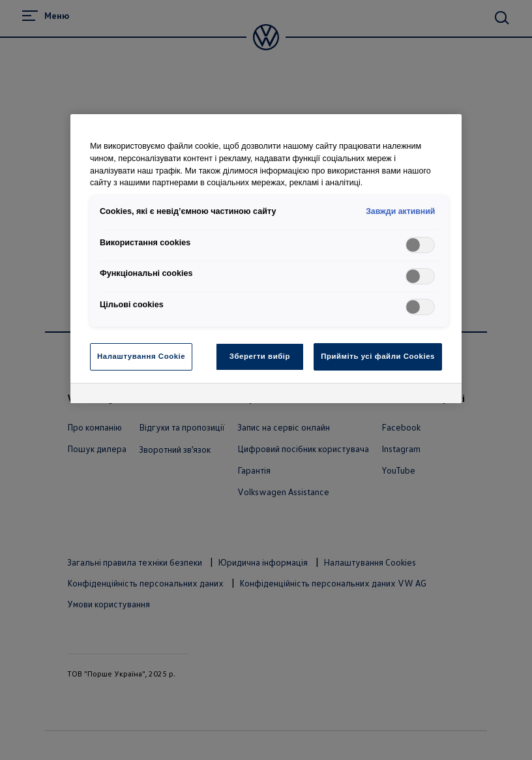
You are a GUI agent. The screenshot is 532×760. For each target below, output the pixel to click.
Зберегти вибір (260, 356)
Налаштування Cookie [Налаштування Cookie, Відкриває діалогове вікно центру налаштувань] (141, 356)
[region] (266, 259)
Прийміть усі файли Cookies (378, 356)
